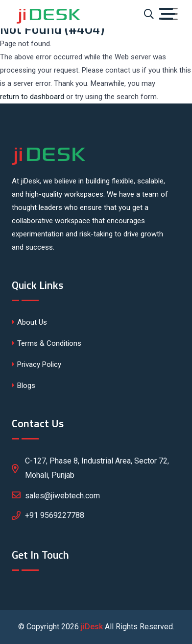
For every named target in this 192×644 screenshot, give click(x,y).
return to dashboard (32, 97)
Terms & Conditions (47, 343)
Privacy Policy (36, 364)
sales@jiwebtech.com (56, 495)
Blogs (24, 386)
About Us (29, 322)
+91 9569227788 (55, 515)
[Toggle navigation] (169, 14)
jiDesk (92, 627)
